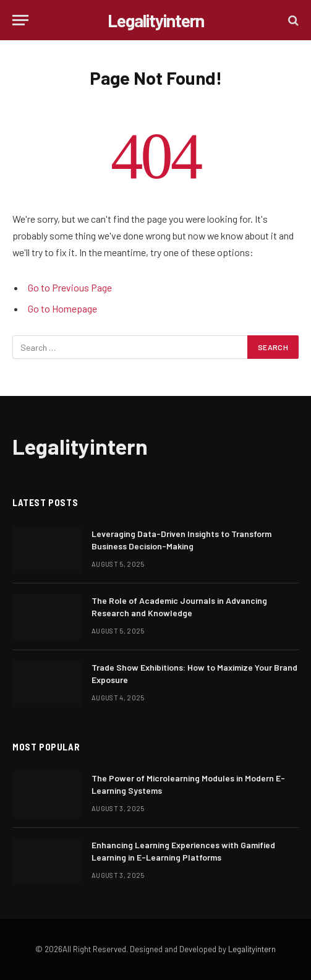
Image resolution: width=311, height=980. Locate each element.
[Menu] (20, 20)
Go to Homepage (62, 308)
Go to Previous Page (70, 287)
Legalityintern (252, 949)
